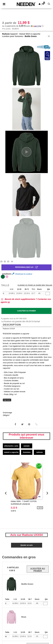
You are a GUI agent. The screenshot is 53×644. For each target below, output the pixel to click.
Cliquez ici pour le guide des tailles (35, 285)
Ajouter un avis (26, 545)
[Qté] (48, 294)
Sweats (26, 446)
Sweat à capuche (11, 452)
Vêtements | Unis (11, 446)
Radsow (6, 34)
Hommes (27, 452)
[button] (40, 4)
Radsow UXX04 (9, 329)
